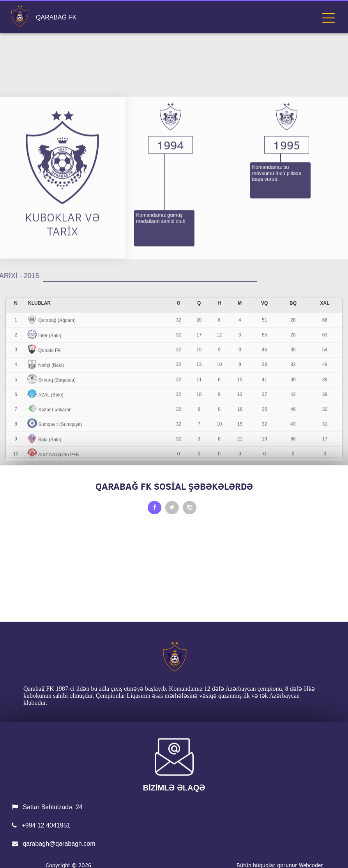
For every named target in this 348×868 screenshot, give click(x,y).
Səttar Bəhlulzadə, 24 (47, 807)
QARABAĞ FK (56, 18)
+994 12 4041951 (41, 825)
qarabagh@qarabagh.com (54, 844)
